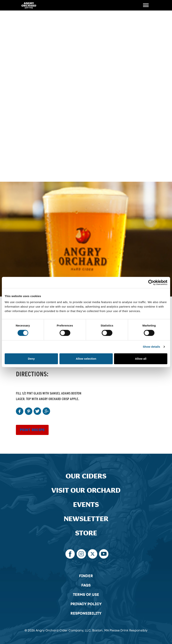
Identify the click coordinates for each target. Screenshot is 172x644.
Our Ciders (86, 476)
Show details (152, 347)
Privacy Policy (86, 604)
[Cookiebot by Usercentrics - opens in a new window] (151, 282)
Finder (86, 576)
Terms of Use (86, 595)
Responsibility (86, 613)
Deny (31, 359)
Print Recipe (32, 430)
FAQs (86, 585)
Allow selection (86, 359)
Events (86, 505)
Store (86, 533)
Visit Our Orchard (86, 490)
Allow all (141, 359)
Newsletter (86, 519)
